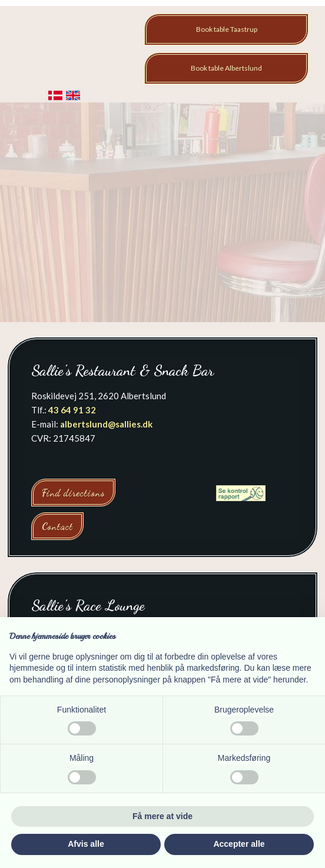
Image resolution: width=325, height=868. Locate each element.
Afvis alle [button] (86, 844)
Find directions (73, 493)
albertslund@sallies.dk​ (106, 424)
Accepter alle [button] (239, 844)
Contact (57, 526)
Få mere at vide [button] (162, 816)
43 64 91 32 (72, 410)
